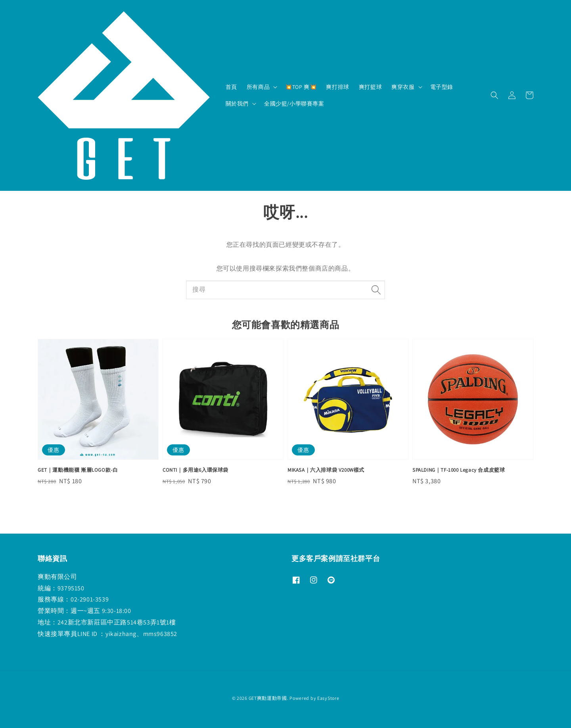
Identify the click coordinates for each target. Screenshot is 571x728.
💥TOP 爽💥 (301, 87)
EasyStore (328, 698)
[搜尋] (376, 290)
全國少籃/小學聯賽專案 (294, 104)
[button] (494, 95)
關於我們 (237, 104)
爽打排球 (337, 87)
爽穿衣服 (403, 87)
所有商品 (258, 87)
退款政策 (286, 712)
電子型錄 (442, 87)
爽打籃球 (370, 87)
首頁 (231, 87)
